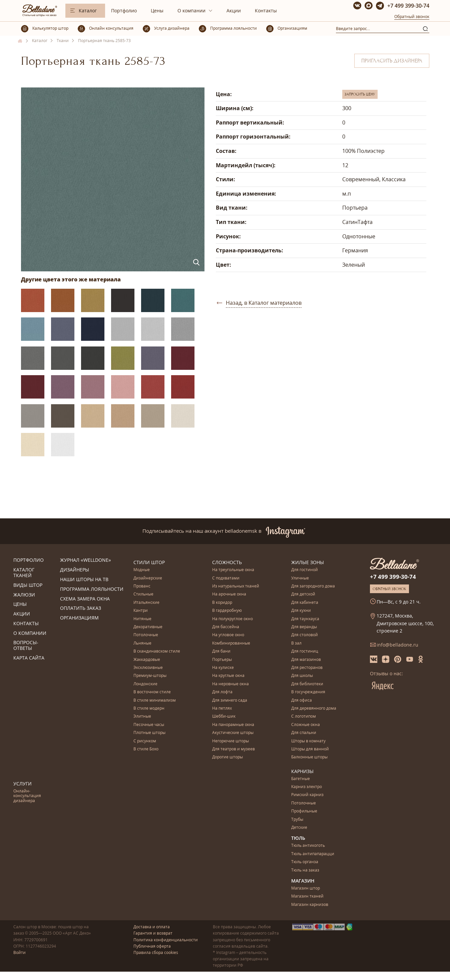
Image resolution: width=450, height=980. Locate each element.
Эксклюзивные (148, 668)
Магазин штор (306, 888)
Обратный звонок (412, 17)
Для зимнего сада (230, 700)
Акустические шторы (233, 733)
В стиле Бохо (146, 749)
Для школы (302, 676)
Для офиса (302, 700)
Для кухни (301, 611)
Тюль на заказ (305, 870)
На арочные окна (229, 594)
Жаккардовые (147, 660)
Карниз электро (307, 787)
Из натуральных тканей (236, 586)
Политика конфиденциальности (166, 940)
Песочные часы (149, 725)
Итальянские (146, 603)
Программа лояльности (92, 589)
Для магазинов (306, 660)
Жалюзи (24, 595)
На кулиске (223, 668)
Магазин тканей (307, 896)
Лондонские (145, 684)
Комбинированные (231, 643)
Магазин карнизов (310, 905)
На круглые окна (228, 676)
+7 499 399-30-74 (408, 6)
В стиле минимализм (155, 700)
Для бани (221, 651)
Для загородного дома (313, 586)
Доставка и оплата (152, 927)
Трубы (297, 820)
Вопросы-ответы (26, 646)
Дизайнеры (75, 570)
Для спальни (304, 733)
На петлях (222, 708)
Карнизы (302, 771)
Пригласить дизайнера (392, 61)
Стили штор (149, 562)
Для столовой (305, 635)
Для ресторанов (307, 668)
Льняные (142, 643)
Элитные (142, 716)
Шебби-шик (224, 716)
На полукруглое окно (233, 619)
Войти (20, 952)
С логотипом (304, 716)
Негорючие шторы (231, 741)
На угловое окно (228, 635)
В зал (296, 643)
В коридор (222, 603)
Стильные (143, 594)
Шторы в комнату (308, 741)
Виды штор (28, 585)
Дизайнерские (148, 578)
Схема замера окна (85, 599)
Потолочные (146, 635)
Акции (234, 11)
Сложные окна (306, 725)
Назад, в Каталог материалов (264, 303)
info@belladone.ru (397, 645)
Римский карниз (307, 795)
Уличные (300, 578)
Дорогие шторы (228, 757)
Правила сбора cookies (156, 952)
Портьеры (222, 660)
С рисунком (145, 741)
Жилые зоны (308, 562)
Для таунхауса (305, 619)
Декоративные (148, 627)
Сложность (227, 562)
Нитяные (142, 619)
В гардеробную (227, 611)
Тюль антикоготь (308, 846)
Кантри (141, 611)
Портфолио (124, 11)
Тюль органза (305, 862)
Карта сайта (29, 658)
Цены (157, 11)
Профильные (304, 811)
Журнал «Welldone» (86, 560)
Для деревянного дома (314, 708)
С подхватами (226, 578)
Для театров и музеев (234, 749)
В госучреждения (308, 692)
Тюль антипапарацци (313, 854)
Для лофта (222, 692)
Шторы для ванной (310, 749)
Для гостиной (305, 570)
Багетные (301, 779)
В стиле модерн (149, 708)
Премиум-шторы (150, 676)
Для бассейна (226, 627)
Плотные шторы (149, 733)
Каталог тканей (24, 573)
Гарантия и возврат (153, 933)
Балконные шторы (309, 757)
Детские (299, 828)
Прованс (142, 586)
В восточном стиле (152, 692)
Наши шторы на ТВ (84, 580)
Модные (142, 570)
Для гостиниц (305, 651)
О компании (191, 11)
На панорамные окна (233, 725)
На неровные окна (231, 684)
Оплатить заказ (81, 608)
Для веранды (304, 627)
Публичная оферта (152, 946)
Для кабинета (305, 603)
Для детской (303, 594)
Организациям (79, 618)
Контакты (266, 11)
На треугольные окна (233, 570)
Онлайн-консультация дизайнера (27, 796)
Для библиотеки (307, 684)
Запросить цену (360, 94)
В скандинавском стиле (157, 651)
